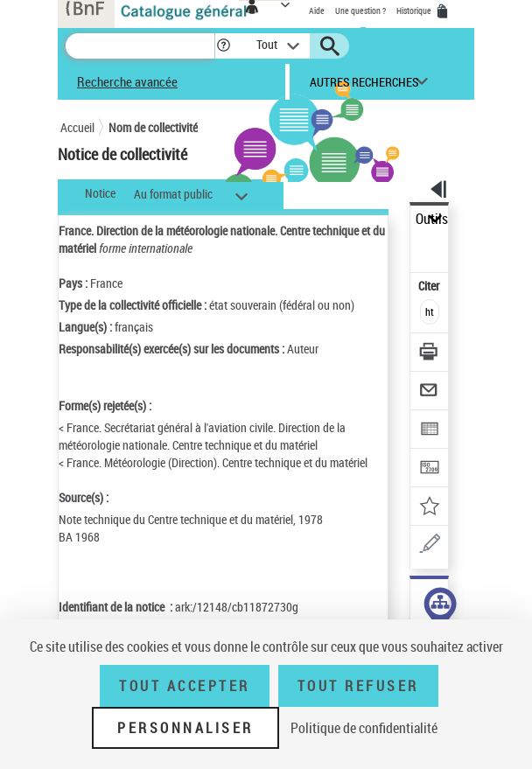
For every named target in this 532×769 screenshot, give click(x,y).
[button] (224, 46)
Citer (430, 286)
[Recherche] (140, 46)
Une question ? (360, 10)
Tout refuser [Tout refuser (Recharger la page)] (358, 686)
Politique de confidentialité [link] (364, 728)
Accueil (77, 127)
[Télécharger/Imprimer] (430, 354)
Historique (415, 10)
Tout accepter (185, 686)
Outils (432, 219)
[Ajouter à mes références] (430, 508)
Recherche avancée (127, 81)
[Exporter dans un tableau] (430, 431)
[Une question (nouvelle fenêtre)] (430, 546)
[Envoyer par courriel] (430, 392)
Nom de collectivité (153, 127)
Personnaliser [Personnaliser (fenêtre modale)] (185, 728)
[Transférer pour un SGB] (430, 469)
